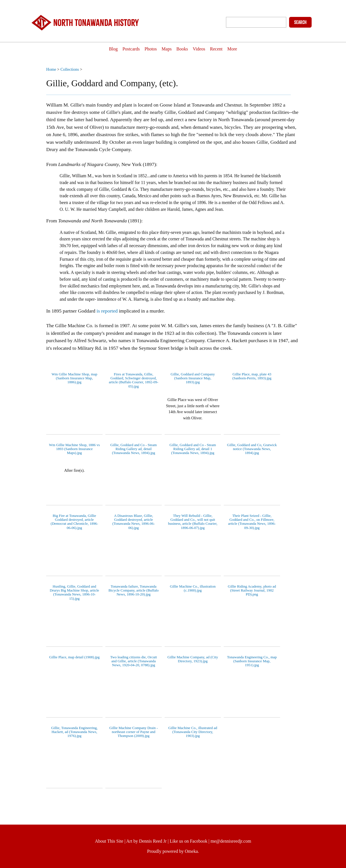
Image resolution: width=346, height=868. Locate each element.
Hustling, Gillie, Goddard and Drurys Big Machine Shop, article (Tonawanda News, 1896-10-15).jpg (74, 592)
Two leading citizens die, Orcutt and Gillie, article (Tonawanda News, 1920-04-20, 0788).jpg (134, 661)
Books (184, 49)
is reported (106, 311)
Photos (147, 49)
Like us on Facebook (188, 841)
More (242, 49)
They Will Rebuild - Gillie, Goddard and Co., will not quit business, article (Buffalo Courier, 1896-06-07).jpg (193, 522)
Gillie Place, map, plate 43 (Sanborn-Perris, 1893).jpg (252, 376)
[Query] (256, 22)
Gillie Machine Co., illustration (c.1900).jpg (193, 588)
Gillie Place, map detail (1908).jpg (74, 657)
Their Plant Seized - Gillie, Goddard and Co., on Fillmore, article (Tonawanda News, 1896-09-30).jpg (252, 522)
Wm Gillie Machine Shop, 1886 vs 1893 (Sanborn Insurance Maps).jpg (75, 449)
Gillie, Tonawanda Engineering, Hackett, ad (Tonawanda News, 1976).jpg (74, 732)
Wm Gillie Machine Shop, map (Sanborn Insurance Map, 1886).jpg (74, 378)
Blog (104, 49)
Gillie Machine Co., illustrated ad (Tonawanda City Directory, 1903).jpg (193, 732)
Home (51, 69)
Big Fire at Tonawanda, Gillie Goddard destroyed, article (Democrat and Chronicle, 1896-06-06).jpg (74, 522)
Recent (223, 49)
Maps (165, 49)
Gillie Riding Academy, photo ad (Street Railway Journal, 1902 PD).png (252, 590)
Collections (70, 69)
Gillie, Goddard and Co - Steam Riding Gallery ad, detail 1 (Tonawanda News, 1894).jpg (193, 449)
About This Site (109, 841)
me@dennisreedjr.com (231, 841)
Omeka (191, 851)
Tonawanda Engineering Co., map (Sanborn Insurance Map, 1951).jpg (252, 661)
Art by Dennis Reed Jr (146, 841)
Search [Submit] (300, 22)
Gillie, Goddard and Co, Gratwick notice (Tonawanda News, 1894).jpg (252, 449)
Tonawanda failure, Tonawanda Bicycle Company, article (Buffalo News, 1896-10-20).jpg (134, 590)
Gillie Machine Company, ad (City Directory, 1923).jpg (193, 659)
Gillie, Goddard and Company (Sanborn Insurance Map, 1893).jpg (193, 378)
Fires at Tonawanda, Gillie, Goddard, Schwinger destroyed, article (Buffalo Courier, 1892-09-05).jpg (134, 380)
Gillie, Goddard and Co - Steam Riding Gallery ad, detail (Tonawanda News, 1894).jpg (134, 449)
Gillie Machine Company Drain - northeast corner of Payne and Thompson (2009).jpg (134, 732)
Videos (203, 49)
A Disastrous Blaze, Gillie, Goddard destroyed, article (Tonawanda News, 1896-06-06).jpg (134, 522)
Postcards (124, 49)
